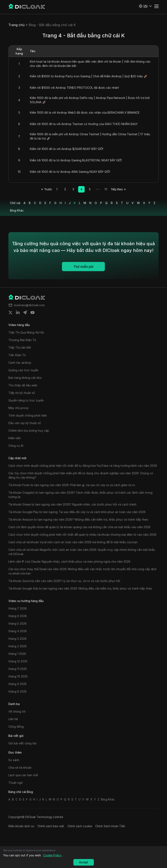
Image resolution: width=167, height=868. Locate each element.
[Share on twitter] (10, 313)
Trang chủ (16, 25)
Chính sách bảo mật (51, 826)
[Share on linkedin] (18, 313)
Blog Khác (17, 210)
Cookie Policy (52, 855)
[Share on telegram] (25, 313)
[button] (145, 6)
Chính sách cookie (80, 826)
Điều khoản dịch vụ (21, 826)
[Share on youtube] (33, 313)
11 (106, 189)
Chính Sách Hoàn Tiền (110, 826)
